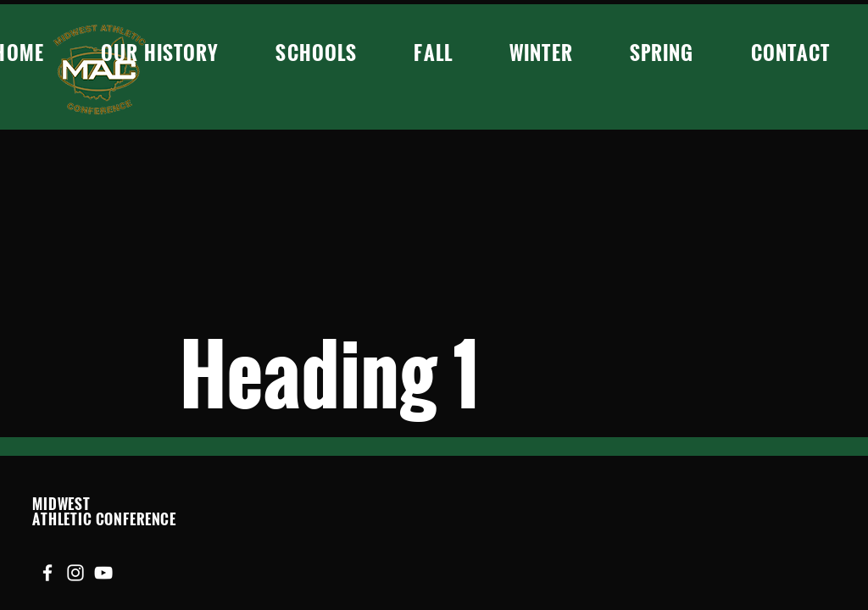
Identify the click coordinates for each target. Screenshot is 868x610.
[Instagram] (75, 573)
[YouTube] (103, 573)
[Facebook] (47, 573)
